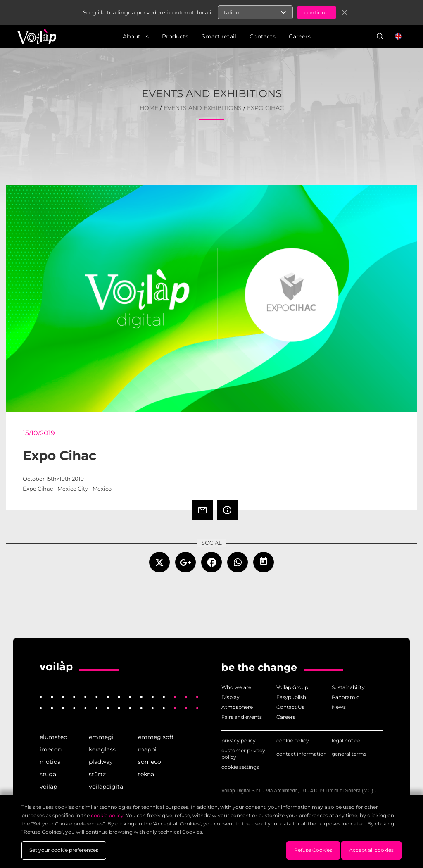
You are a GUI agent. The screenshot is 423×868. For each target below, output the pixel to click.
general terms (349, 754)
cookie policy (293, 740)
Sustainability (348, 687)
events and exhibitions (203, 108)
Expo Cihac (265, 108)
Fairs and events (242, 717)
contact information (302, 754)
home (149, 108)
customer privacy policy (243, 754)
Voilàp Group (292, 687)
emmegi (101, 737)
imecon (51, 749)
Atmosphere (237, 707)
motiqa (50, 762)
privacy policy (239, 740)
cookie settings (240, 767)
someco (150, 762)
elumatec (53, 737)
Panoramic (346, 697)
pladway (101, 762)
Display (231, 697)
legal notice (346, 740)
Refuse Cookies (313, 850)
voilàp (48, 787)
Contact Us (290, 707)
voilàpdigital (107, 787)
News (339, 707)
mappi (147, 749)
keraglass (102, 749)
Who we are (236, 687)
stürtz (97, 774)
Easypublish (291, 697)
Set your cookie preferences (64, 850)
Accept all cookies (371, 850)
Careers (286, 717)
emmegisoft (156, 737)
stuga (48, 774)
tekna (146, 774)
